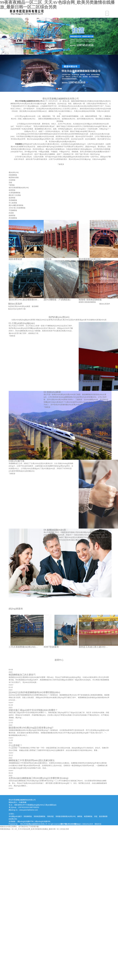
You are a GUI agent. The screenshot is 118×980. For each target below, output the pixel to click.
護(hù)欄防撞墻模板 (16, 205)
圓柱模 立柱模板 (15, 195)
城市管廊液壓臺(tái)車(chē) (19, 188)
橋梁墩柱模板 (14, 178)
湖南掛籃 (50, 816)
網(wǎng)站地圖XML (43, 821)
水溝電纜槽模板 (15, 193)
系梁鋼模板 (13, 200)
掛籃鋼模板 (13, 175)
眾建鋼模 (42, 144)
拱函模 (11, 213)
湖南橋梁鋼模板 (39, 816)
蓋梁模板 (12, 198)
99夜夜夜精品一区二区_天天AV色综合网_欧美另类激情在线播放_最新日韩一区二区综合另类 (35, 829)
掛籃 (96, 816)
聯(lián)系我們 (110, 304)
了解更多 (84, 164)
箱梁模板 (12, 190)
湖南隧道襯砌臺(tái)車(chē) (66, 816)
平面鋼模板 (13, 210)
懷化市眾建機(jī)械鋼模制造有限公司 (52, 101)
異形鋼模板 (13, 218)
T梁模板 (12, 185)
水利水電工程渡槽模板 (17, 208)
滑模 (10, 183)
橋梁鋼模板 (88, 816)
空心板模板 (13, 203)
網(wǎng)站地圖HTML (26, 821)
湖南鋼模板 (28, 816)
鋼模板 (80, 816)
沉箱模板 (12, 180)
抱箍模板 (12, 215)
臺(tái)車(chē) (14, 172)
